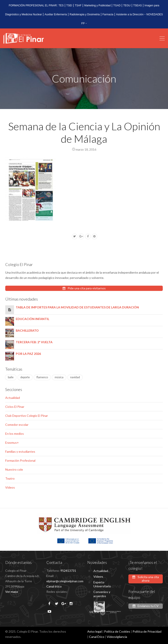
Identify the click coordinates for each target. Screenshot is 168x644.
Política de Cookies (117, 631)
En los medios (15, 434)
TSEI (69, 5)
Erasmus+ (12, 443)
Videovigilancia (117, 637)
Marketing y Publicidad (97, 5)
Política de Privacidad (147, 631)
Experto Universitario (102, 584)
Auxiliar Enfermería (56, 14)
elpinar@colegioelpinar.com (65, 581)
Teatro (10, 478)
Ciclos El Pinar (15, 407)
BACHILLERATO (27, 330)
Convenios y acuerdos (102, 594)
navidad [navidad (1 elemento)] (75, 377)
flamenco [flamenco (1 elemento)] (42, 377)
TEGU (127, 5)
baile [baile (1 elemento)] (11, 377)
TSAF (78, 5)
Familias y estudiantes (20, 451)
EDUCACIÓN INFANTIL (32, 319)
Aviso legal (94, 631)
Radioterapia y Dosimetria (85, 14)
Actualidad (13, 398)
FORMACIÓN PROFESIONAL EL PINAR (33, 5)
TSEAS (137, 5)
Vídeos (10, 487)
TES (61, 5)
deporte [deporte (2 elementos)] (25, 377)
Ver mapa (12, 592)
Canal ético (54, 586)
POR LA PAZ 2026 (28, 354)
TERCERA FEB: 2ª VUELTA (34, 342)
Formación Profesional (20, 460)
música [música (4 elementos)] (59, 377)
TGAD (117, 5)
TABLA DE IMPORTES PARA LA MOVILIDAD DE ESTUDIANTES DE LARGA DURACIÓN (77, 307)
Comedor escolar (17, 425)
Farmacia (108, 14)
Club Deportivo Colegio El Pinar (27, 416)
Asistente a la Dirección (130, 14)
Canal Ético (97, 637)
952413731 (68, 571)
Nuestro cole (14, 469)
